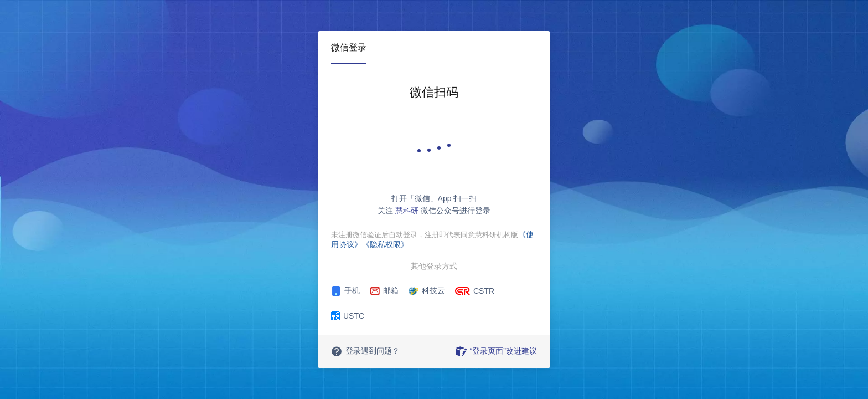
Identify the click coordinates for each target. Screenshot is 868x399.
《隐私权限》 (385, 244)
